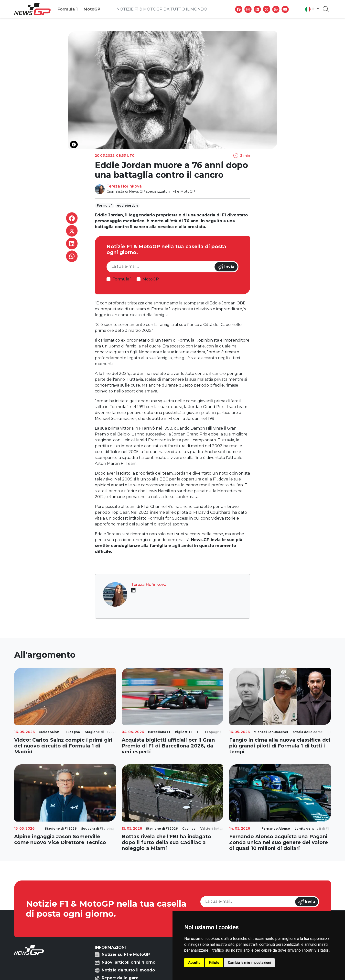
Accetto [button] (194, 963)
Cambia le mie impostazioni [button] (249, 963)
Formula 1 (68, 9)
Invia (226, 267)
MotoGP (92, 9)
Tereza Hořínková (124, 186)
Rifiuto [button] (214, 963)
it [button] (311, 9)
